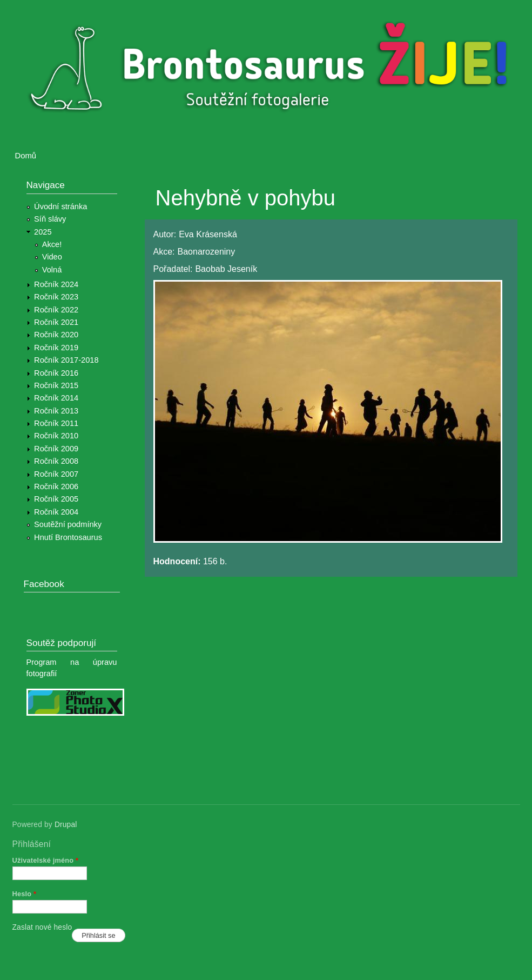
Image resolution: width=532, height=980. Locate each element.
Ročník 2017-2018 (66, 360)
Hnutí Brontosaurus (68, 537)
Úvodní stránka (60, 206)
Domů (26, 156)
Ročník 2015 (56, 385)
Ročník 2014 (56, 398)
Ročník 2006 (56, 486)
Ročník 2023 (56, 297)
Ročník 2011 (56, 423)
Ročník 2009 (56, 449)
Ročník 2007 (56, 474)
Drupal (66, 825)
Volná (52, 270)
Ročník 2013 (56, 411)
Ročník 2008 (56, 461)
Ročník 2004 (56, 512)
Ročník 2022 (56, 310)
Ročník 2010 (56, 436)
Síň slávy (50, 219)
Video (52, 257)
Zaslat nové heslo (42, 927)
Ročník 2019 (56, 348)
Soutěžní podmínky (68, 524)
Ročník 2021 (56, 322)
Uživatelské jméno (46, 860)
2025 (43, 232)
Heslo (25, 894)
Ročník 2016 (56, 373)
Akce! (52, 244)
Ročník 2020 (56, 335)
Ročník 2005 (56, 499)
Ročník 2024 (56, 284)
